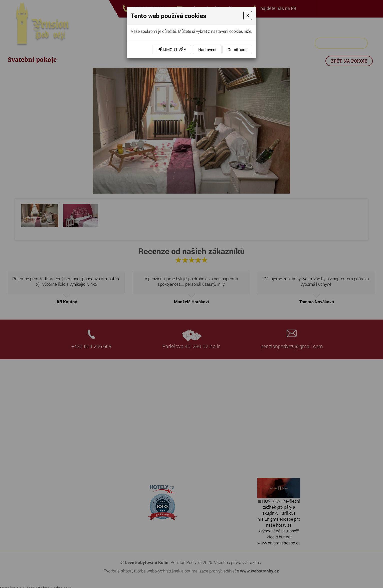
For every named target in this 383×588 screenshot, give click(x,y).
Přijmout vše (172, 49)
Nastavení (207, 49)
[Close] (248, 16)
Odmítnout (237, 49)
